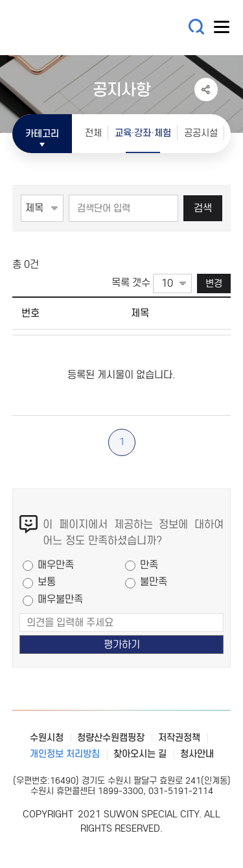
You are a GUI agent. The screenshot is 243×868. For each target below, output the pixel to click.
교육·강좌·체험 (143, 133)
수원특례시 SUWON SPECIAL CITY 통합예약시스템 (90, 28)
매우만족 (56, 565)
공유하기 (206, 90)
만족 (149, 565)
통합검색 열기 (197, 27)
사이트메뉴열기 (222, 30)
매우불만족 (60, 599)
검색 (203, 208)
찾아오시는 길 (140, 754)
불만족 (154, 582)
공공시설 (201, 133)
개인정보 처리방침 (65, 754)
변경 (214, 283)
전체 (93, 133)
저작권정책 (179, 738)
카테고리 (42, 134)
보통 (47, 582)
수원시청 (47, 738)
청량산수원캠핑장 (111, 738)
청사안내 (197, 754)
